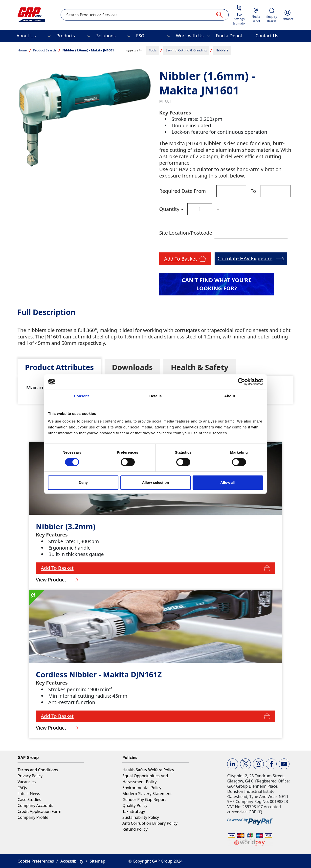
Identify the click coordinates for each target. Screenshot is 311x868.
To (253, 191)
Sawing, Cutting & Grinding (186, 50)
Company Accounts (35, 805)
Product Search (44, 50)
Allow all (228, 482)
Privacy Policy (30, 776)
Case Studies (29, 800)
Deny (83, 482)
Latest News (29, 794)
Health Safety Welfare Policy (148, 770)
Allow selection (155, 482)
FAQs (22, 788)
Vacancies (27, 782)
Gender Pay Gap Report (144, 800)
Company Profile (33, 817)
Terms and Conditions (38, 770)
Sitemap (98, 861)
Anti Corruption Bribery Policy (150, 823)
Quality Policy (135, 805)
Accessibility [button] (72, 861)
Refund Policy (135, 829)
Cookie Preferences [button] (36, 861)
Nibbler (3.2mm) (66, 526)
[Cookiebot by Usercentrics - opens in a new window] (241, 382)
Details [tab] (155, 396)
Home (22, 50)
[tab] (59, 367)
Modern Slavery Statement (147, 794)
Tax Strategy (134, 811)
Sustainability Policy (141, 817)
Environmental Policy (142, 788)
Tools (153, 50)
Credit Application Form (39, 811)
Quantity (169, 209)
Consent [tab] (81, 396)
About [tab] (230, 396)
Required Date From (183, 191)
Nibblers (222, 50)
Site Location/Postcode (186, 233)
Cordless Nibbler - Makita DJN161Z (99, 675)
